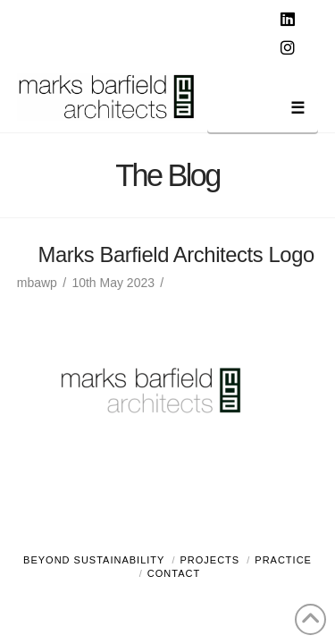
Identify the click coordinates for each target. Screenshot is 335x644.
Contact (174, 573)
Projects (210, 560)
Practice (283, 560)
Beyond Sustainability (94, 560)
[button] (263, 111)
